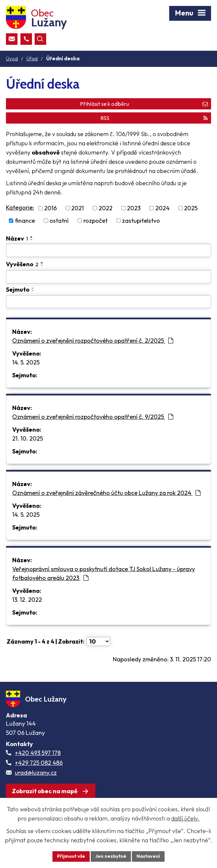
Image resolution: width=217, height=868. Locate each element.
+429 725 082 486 (39, 763)
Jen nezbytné (111, 856)
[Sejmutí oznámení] (108, 302)
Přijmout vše (71, 856)
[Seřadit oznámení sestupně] (32, 240)
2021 (77, 208)
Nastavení (148, 856)
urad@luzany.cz (36, 773)
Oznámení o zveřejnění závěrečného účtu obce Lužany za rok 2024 (106, 493)
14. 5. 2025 (26, 362)
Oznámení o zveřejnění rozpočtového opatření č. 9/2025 (93, 417)
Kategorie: (20, 207)
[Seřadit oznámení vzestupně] (32, 237)
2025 (191, 208)
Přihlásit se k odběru (144, 104)
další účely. (185, 818)
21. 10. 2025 (28, 438)
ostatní (59, 221)
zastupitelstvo (141, 221)
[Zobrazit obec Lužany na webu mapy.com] (51, 791)
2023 (134, 208)
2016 (50, 208)
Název (17, 238)
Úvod (12, 58)
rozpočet (95, 221)
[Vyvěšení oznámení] (108, 277)
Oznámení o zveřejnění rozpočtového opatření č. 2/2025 (93, 341)
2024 (162, 208)
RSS (154, 118)
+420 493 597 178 (38, 753)
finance (25, 221)
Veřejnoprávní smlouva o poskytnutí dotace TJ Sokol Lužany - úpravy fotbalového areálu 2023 (104, 573)
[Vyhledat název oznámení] (108, 250)
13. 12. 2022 (27, 600)
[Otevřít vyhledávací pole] (40, 39)
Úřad (32, 58)
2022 (106, 208)
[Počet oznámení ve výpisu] (98, 641)
